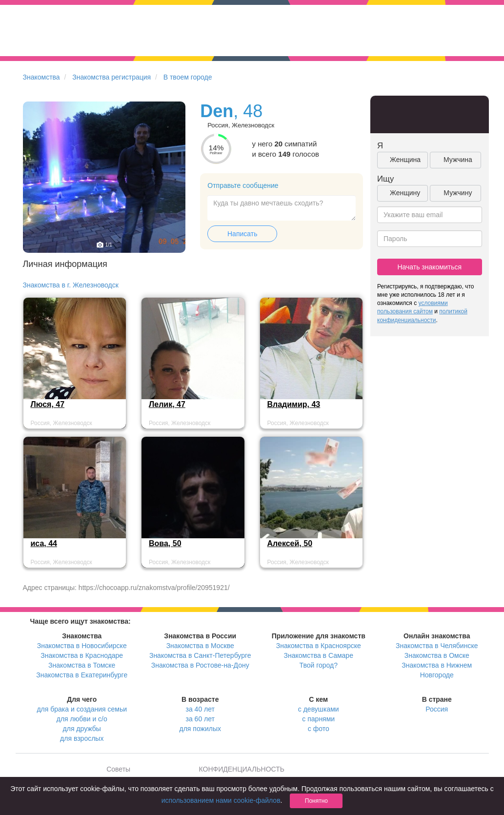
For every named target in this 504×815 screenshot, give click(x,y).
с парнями (318, 719)
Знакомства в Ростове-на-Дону (200, 665)
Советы (118, 769)
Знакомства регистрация (111, 77)
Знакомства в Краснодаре (82, 655)
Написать (242, 234)
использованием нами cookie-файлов (221, 800)
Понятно (316, 801)
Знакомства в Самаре (319, 655)
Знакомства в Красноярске (319, 646)
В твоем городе (188, 77)
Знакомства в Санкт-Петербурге (200, 655)
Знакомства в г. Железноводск (71, 285)
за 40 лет (200, 709)
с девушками (319, 709)
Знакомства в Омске (437, 655)
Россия (437, 709)
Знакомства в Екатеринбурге (82, 675)
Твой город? (318, 665)
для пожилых (200, 729)
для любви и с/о (82, 719)
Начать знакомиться (429, 267)
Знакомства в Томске (82, 665)
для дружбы (82, 729)
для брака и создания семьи (82, 709)
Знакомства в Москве (200, 646)
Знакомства (41, 77)
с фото (319, 729)
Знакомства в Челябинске (437, 646)
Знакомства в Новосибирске (82, 646)
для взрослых (82, 738)
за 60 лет (200, 719)
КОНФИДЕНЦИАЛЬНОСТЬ (242, 769)
